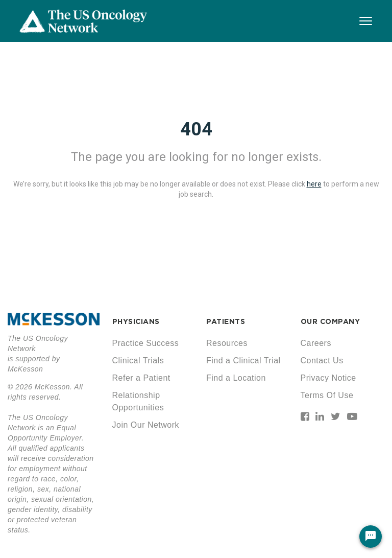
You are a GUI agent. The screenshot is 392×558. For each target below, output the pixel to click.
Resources (227, 343)
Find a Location (236, 378)
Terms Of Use (327, 395)
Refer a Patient (141, 378)
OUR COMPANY (330, 321)
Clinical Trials (138, 361)
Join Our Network (146, 425)
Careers (316, 343)
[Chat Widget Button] (371, 537)
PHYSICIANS (136, 321)
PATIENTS (226, 321)
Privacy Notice (328, 378)
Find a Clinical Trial (243, 361)
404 (196, 129)
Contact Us (322, 361)
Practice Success (146, 343)
